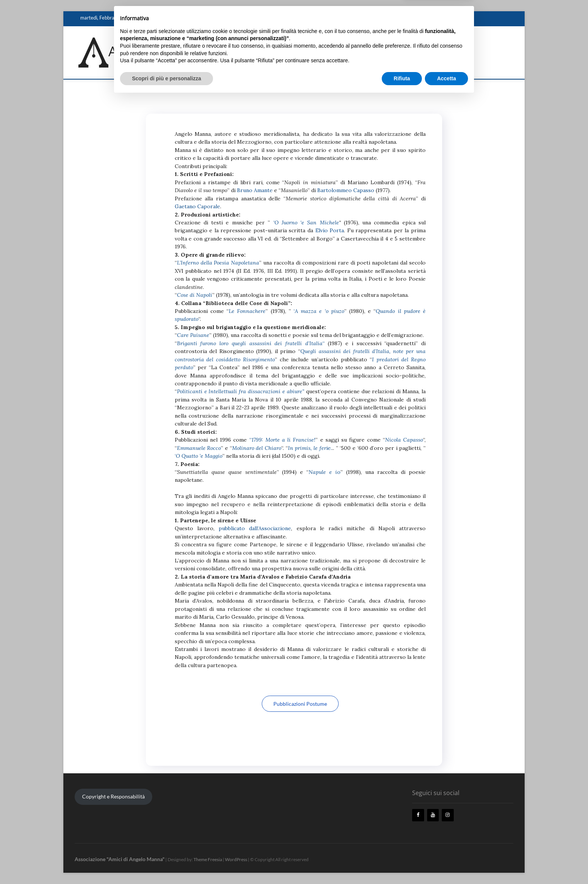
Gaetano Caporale (197, 206)
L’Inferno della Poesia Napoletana (218, 263)
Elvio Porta (330, 230)
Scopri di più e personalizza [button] (166, 863)
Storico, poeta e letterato (239, 18)
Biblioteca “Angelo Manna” (359, 18)
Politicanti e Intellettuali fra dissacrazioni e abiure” (241, 391)
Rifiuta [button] (402, 863)
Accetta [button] (446, 863)
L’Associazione (410, 18)
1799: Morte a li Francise (283, 440)
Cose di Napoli (195, 295)
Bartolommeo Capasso (346, 190)
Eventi (439, 18)
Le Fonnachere (247, 311)
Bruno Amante (255, 190)
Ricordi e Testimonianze (299, 18)
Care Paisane (193, 335)
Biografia (196, 18)
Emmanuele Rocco (199, 448)
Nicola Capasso (404, 440)
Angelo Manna (164, 18)
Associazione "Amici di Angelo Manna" (227, 51)
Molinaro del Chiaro (257, 448)
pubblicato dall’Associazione (255, 528)
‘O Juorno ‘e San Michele (306, 223)
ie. (310, 448)
